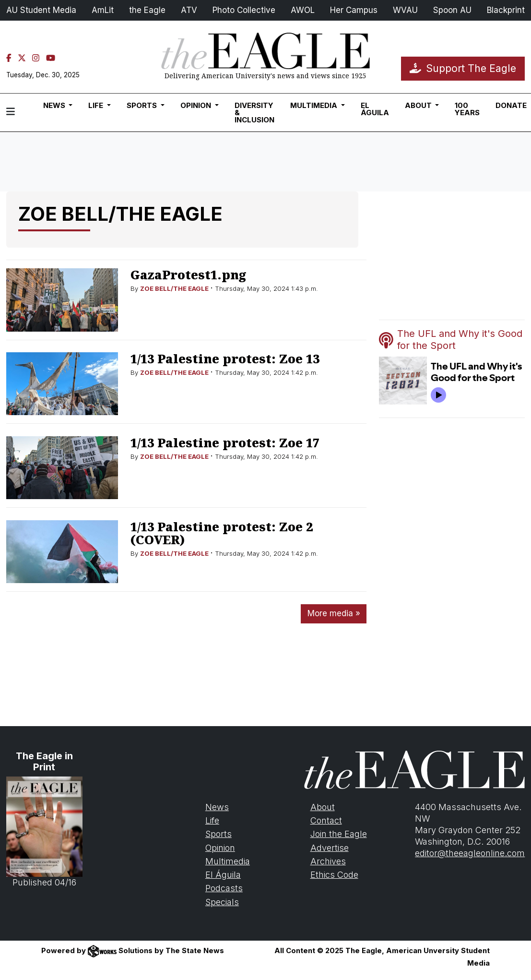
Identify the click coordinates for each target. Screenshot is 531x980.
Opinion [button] (197, 105)
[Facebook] (9, 58)
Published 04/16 (44, 832)
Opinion (220, 848)
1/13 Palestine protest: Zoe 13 (225, 359)
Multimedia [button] (315, 105)
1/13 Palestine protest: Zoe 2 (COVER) (222, 533)
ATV (189, 10)
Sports (218, 834)
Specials (222, 902)
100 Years (467, 109)
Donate (511, 105)
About (323, 807)
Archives (328, 861)
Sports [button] (143, 105)
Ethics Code (334, 875)
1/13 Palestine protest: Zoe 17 (225, 442)
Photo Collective (244, 10)
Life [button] (97, 105)
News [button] (55, 105)
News (217, 807)
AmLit (103, 10)
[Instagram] (36, 58)
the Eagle (147, 10)
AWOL (303, 10)
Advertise (330, 848)
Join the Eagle (339, 834)
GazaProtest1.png (188, 275)
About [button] (419, 105)
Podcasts (224, 888)
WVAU (405, 10)
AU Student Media (41, 10)
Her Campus (354, 10)
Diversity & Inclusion (254, 113)
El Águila (375, 109)
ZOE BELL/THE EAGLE (174, 288)
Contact (326, 820)
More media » (334, 613)
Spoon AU (452, 10)
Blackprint (506, 10)
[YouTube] (51, 58)
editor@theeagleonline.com (470, 853)
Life (212, 820)
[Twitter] (22, 58)
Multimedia (228, 861)
